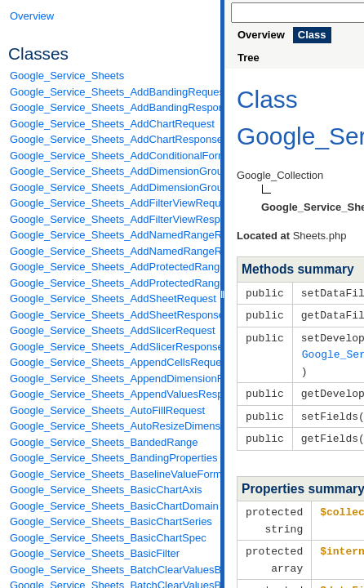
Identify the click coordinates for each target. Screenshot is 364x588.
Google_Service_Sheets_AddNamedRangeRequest (111, 235)
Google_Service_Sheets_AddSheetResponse (111, 315)
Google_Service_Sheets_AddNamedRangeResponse (111, 251)
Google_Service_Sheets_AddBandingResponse (111, 107)
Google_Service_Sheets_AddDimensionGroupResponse (111, 187)
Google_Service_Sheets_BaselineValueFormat (111, 474)
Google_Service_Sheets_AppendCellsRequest (111, 362)
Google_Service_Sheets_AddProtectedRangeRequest (111, 267)
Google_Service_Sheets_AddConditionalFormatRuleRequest (111, 156)
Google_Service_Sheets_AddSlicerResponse (111, 347)
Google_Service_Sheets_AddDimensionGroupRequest (111, 171)
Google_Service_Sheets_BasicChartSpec (108, 538)
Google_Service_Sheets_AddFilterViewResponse (111, 219)
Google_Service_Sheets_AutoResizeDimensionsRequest (111, 426)
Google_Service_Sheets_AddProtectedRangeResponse (111, 283)
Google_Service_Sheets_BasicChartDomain (111, 506)
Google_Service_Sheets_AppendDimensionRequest (111, 379)
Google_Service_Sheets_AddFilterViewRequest (111, 203)
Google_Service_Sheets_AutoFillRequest (107, 410)
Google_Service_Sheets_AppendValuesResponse (111, 394)
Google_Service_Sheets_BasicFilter (95, 553)
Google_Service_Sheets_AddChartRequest (111, 124)
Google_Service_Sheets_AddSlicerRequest (111, 330)
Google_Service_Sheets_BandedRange (104, 442)
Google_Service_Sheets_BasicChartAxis (106, 490)
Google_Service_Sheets (67, 76)
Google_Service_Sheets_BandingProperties (111, 458)
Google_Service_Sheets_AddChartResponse (111, 139)
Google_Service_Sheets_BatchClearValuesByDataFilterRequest (111, 570)
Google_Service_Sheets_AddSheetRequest (111, 298)
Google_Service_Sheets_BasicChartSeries (111, 521)
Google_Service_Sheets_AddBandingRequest (111, 92)
